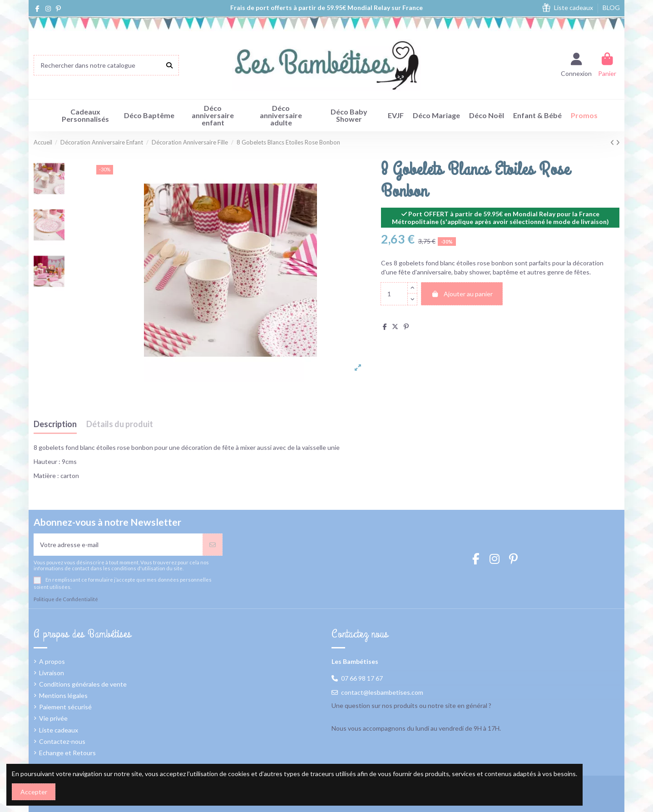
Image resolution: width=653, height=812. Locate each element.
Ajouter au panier (462, 294)
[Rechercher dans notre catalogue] (169, 65)
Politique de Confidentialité (66, 599)
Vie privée (53, 718)
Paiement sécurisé (65, 707)
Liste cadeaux (574, 7)
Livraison (52, 673)
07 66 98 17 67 (362, 678)
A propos (52, 661)
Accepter (34, 792)
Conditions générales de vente (83, 684)
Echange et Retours (67, 753)
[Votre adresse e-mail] (118, 545)
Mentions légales (63, 695)
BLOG (611, 7)
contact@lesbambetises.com (382, 692)
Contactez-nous (62, 741)
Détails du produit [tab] (120, 424)
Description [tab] (55, 424)
